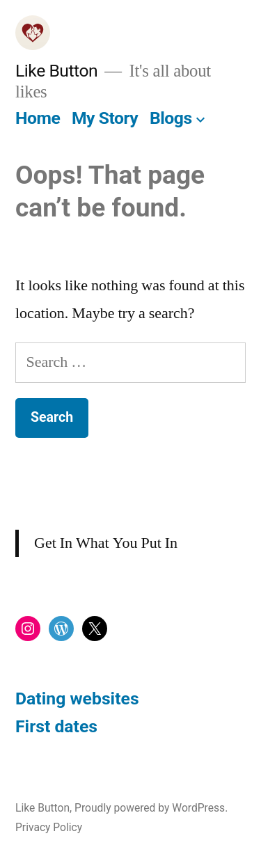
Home (38, 118)
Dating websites (77, 699)
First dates (56, 726)
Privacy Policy (49, 827)
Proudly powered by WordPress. (151, 808)
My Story (105, 118)
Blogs (171, 118)
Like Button (56, 71)
